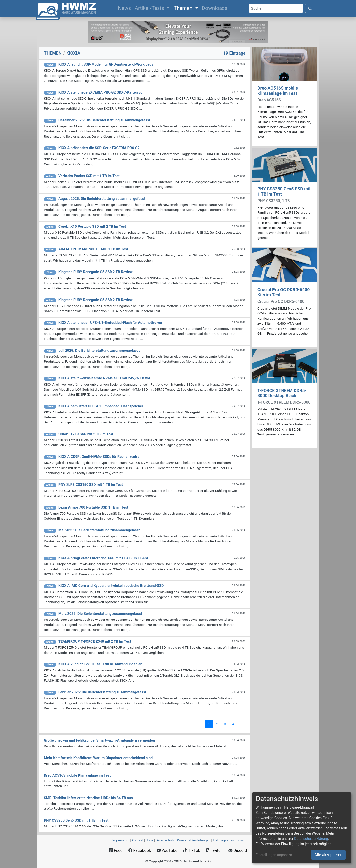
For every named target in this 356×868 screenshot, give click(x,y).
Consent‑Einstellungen (194, 840)
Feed (116, 851)
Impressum (121, 840)
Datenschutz (165, 840)
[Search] (276, 9)
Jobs (150, 840)
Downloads (215, 8)
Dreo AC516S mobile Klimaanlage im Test (278, 91)
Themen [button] (184, 8)
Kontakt (138, 840)
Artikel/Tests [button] (150, 8)
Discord (238, 851)
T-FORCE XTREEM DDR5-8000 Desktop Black (282, 393)
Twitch (214, 851)
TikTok (191, 851)
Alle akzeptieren (328, 855)
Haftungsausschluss (228, 840)
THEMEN (53, 53)
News (125, 8)
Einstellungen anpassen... (275, 855)
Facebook (140, 851)
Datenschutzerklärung (311, 839)
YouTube (167, 851)
